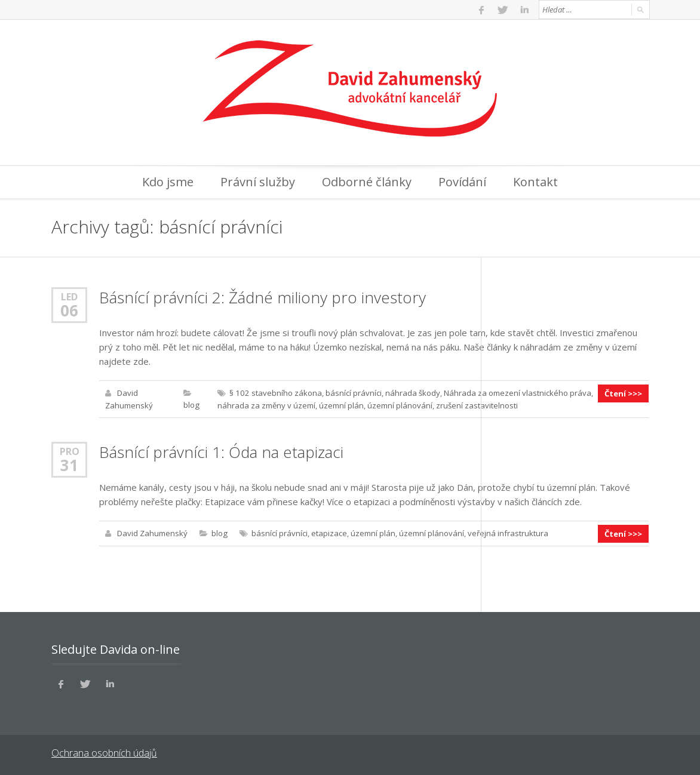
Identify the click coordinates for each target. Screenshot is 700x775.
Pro (70, 450)
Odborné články (367, 182)
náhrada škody (410, 393)
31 (69, 465)
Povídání (462, 182)
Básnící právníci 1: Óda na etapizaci (221, 451)
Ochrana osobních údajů (104, 751)
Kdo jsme (168, 182)
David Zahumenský (152, 533)
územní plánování (399, 405)
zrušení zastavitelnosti (476, 405)
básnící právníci (351, 393)
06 (69, 310)
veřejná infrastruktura (507, 533)
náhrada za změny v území (266, 405)
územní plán (341, 405)
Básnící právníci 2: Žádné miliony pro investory (262, 297)
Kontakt (535, 182)
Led (69, 296)
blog (191, 405)
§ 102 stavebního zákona (274, 393)
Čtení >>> (624, 393)
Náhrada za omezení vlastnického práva (515, 393)
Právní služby (258, 182)
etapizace (328, 533)
